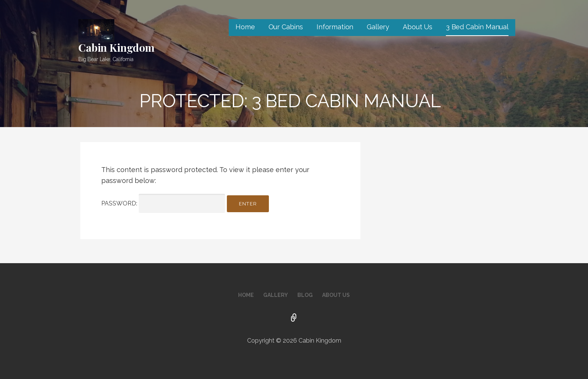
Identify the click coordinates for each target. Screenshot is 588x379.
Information (335, 27)
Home (245, 27)
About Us (418, 27)
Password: (163, 203)
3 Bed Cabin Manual (477, 27)
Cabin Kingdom (116, 47)
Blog (305, 295)
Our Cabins (286, 27)
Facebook (294, 318)
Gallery (378, 27)
